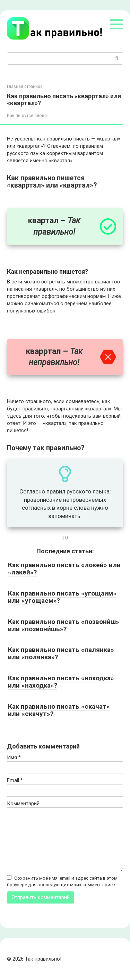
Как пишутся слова (27, 115)
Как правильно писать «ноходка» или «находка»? (61, 682)
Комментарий (23, 804)
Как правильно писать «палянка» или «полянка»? (61, 653)
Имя (14, 757)
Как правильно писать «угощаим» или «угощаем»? (62, 597)
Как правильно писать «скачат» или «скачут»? (59, 710)
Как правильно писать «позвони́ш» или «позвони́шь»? (64, 625)
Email (15, 780)
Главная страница (25, 87)
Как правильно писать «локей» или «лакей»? (64, 569)
